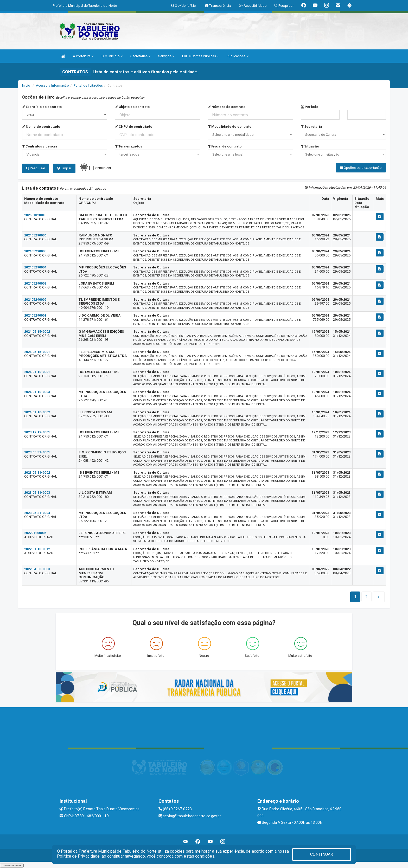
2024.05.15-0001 (37, 352)
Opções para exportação (361, 168)
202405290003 (35, 283)
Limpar (64, 168)
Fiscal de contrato (225, 146)
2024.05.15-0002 (37, 332)
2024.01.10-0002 (37, 412)
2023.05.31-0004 (37, 513)
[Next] (366, 597)
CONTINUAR (322, 854)
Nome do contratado (41, 127)
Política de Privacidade (78, 856)
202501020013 (35, 215)
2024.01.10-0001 (37, 372)
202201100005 (35, 533)
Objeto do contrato (132, 107)
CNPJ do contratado (134, 127)
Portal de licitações (88, 85)
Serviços (166, 56)
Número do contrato (227, 107)
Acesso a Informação (52, 85)
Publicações (237, 56)
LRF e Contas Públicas (200, 56)
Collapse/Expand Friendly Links (12, 865)
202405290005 (35, 251)
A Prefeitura (83, 56)
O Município (112, 56)
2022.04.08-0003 (37, 569)
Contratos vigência (40, 146)
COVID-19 (103, 168)
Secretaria (311, 127)
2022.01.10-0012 (37, 549)
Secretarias (140, 56)
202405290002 (35, 300)
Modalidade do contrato (230, 127)
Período (310, 107)
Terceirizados (129, 146)
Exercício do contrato (42, 107)
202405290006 (35, 235)
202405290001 (35, 315)
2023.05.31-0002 (37, 472)
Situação (310, 146)
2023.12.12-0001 (37, 432)
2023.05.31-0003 (37, 493)
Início (26, 85)
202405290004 (35, 267)
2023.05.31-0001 (37, 452)
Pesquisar (36, 168)
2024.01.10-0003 (37, 392)
